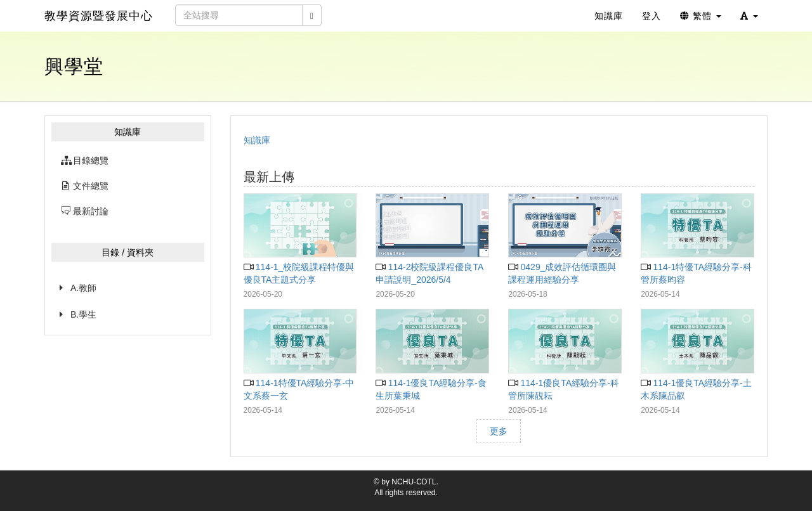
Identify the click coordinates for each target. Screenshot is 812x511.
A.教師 (83, 288)
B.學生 (83, 314)
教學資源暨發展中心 (99, 16)
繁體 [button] (701, 16)
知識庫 (257, 140)
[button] (749, 16)
